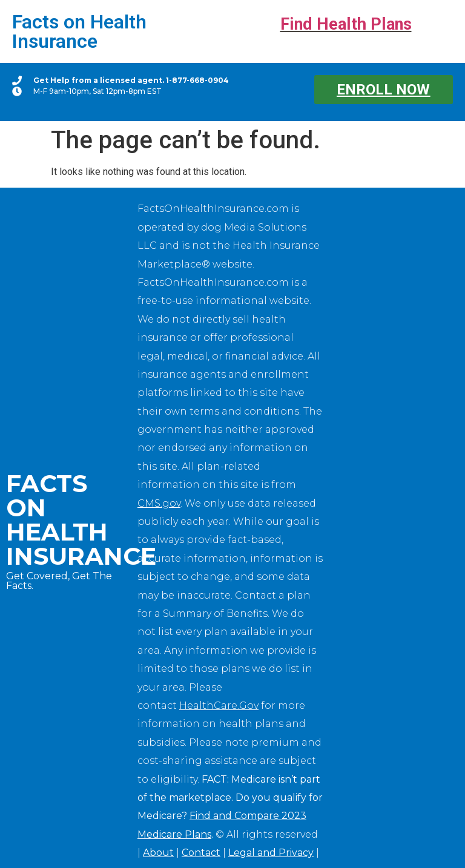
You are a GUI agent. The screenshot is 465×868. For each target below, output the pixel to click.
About (158, 853)
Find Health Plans (346, 24)
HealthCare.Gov (219, 705)
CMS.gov (159, 503)
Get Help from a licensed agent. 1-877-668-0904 (131, 80)
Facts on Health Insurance (79, 31)
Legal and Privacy (271, 853)
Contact (201, 853)
